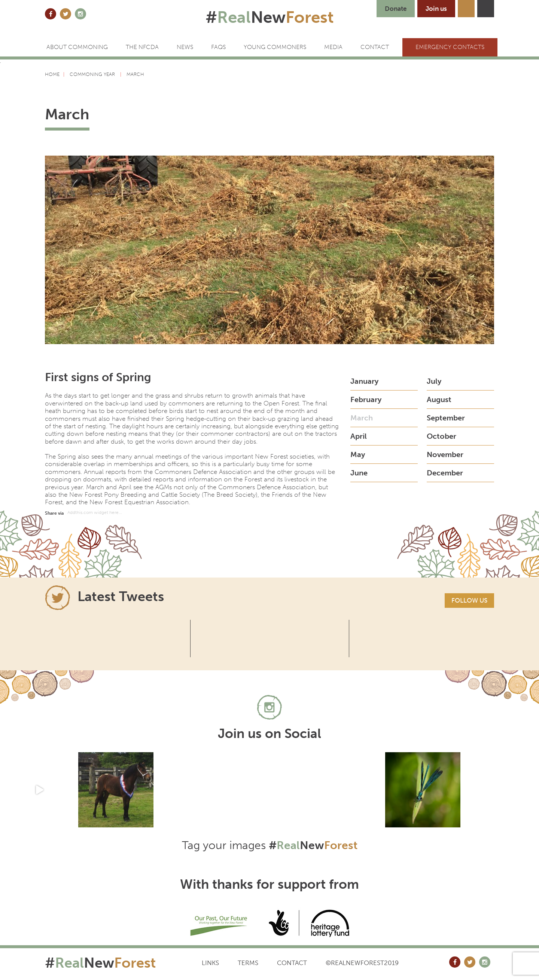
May (358, 454)
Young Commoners (275, 47)
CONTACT (375, 47)
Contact (292, 963)
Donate (396, 9)
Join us (436, 9)
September (446, 418)
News (185, 47)
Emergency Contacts (450, 47)
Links (210, 963)
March (362, 418)
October (441, 436)
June (359, 473)
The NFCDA (142, 47)
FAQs (218, 47)
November (445, 454)
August (439, 399)
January (364, 381)
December (445, 473)
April (359, 436)
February (366, 399)
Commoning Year (93, 74)
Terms (248, 963)
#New (270, 17)
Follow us (469, 600)
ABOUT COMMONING (77, 47)
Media (333, 47)
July (434, 381)
